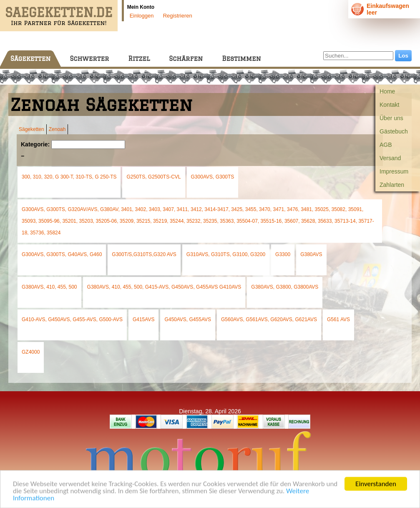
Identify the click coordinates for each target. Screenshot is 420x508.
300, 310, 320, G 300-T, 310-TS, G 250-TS (69, 177)
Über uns (391, 118)
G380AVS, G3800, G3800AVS (285, 287)
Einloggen (142, 16)
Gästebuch (394, 131)
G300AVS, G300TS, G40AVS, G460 (62, 254)
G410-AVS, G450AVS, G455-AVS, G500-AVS (72, 319)
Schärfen (186, 59)
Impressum (394, 171)
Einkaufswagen (388, 6)
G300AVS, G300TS (213, 177)
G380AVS (311, 254)
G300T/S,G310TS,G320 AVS (144, 254)
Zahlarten (392, 185)
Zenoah (57, 129)
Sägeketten (30, 59)
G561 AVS (338, 319)
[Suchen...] (358, 56)
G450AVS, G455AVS (188, 319)
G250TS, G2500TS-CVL (153, 177)
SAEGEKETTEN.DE (59, 12)
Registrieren (178, 16)
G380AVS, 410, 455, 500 (49, 287)
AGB (386, 145)
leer (372, 13)
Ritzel (139, 59)
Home (387, 91)
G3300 (283, 254)
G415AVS (143, 319)
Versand (390, 158)
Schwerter (89, 59)
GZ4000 (31, 352)
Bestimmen (241, 59)
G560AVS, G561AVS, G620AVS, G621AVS (269, 319)
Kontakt (389, 105)
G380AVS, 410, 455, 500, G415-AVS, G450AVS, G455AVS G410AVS (164, 287)
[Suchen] (88, 145)
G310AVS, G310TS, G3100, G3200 (226, 254)
